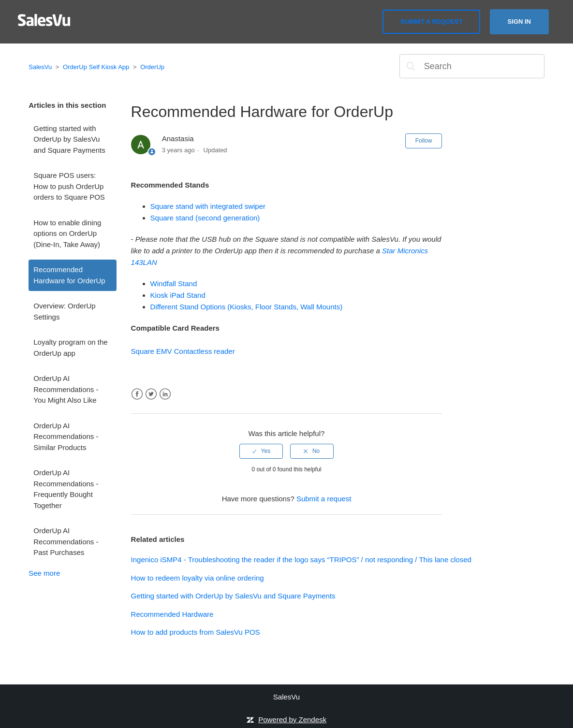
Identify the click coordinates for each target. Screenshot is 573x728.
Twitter (151, 394)
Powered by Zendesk (292, 720)
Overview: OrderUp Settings (64, 311)
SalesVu (40, 67)
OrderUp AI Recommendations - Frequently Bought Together (66, 489)
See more (44, 573)
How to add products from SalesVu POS (196, 632)
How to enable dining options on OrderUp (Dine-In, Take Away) (67, 233)
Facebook (137, 394)
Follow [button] (424, 141)
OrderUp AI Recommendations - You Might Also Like (66, 389)
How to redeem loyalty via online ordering (198, 578)
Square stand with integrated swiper (208, 206)
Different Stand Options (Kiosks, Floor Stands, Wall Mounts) (247, 307)
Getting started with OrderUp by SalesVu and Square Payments (69, 139)
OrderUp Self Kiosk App (96, 67)
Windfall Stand (174, 284)
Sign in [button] (519, 22)
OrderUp (152, 67)
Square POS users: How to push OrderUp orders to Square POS (69, 186)
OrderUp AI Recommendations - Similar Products (66, 437)
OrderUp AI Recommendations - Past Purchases (66, 541)
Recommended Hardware (172, 614)
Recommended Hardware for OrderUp (69, 275)
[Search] (472, 66)
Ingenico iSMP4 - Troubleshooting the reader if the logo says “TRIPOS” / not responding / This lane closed (301, 560)
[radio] (261, 451)
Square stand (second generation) (205, 218)
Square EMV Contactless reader (183, 351)
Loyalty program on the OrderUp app (70, 348)
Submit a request (431, 22)
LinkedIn (165, 394)
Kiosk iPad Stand (178, 295)
